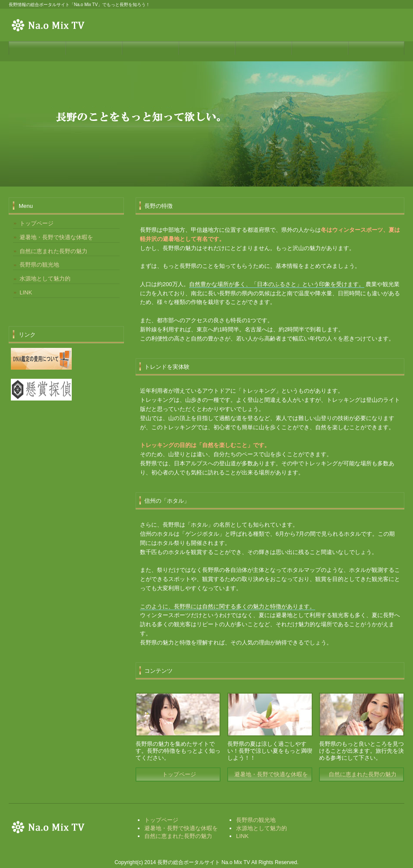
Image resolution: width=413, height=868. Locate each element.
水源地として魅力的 (45, 279)
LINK (26, 292)
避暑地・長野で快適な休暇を (271, 774)
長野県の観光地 (39, 265)
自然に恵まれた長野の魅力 (363, 774)
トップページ (179, 774)
